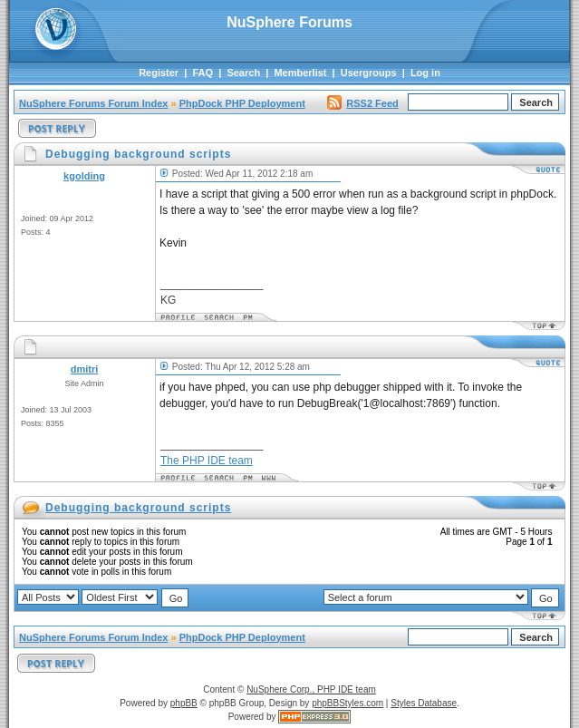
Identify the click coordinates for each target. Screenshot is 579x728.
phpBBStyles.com (347, 703)
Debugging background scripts (138, 508)
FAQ (203, 73)
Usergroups (369, 73)
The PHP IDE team (207, 461)
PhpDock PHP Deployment (242, 103)
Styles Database (424, 703)
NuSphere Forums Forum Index (93, 103)
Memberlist (300, 73)
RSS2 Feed (362, 103)
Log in (425, 73)
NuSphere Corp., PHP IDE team (311, 689)
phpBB (184, 703)
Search (243, 73)
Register (159, 73)
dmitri (85, 369)
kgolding (84, 176)
